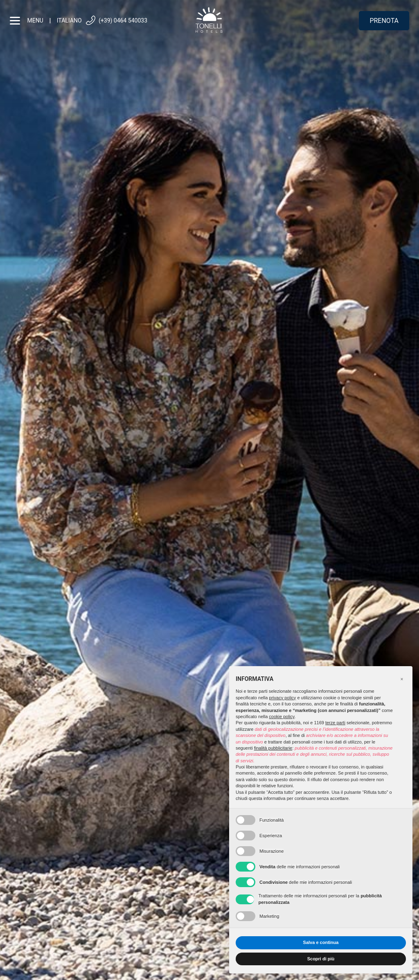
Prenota (384, 21)
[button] (402, 679)
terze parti (335, 723)
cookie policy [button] (282, 716)
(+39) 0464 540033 (116, 21)
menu (27, 21)
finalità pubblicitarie (273, 748)
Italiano (69, 20)
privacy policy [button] (282, 698)
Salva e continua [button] (321, 942)
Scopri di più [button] (321, 959)
